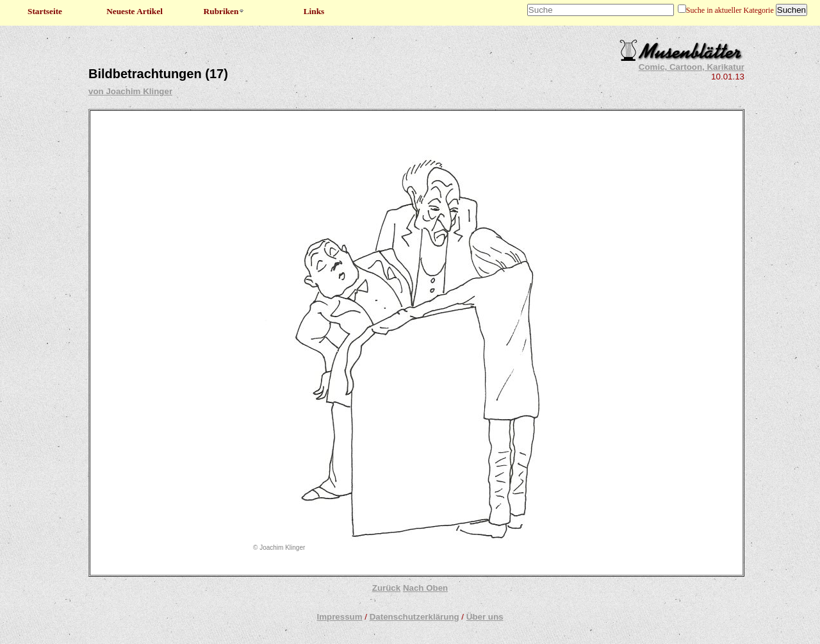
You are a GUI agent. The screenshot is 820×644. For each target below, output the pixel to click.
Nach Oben (425, 588)
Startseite (45, 11)
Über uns (485, 617)
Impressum (339, 617)
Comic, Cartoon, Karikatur (692, 67)
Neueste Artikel (135, 11)
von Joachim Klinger (130, 91)
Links (314, 11)
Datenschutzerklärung (414, 617)
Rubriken (225, 11)
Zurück (386, 588)
